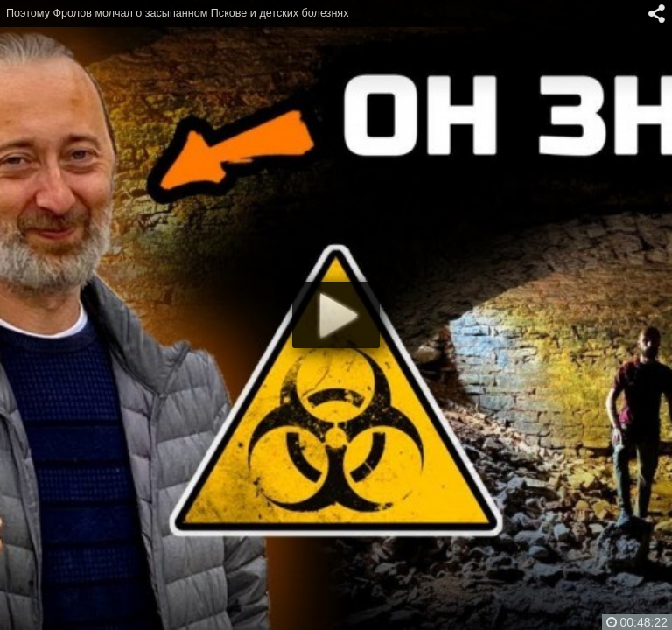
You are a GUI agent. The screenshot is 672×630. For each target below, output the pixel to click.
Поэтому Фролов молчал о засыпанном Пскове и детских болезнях (177, 13)
